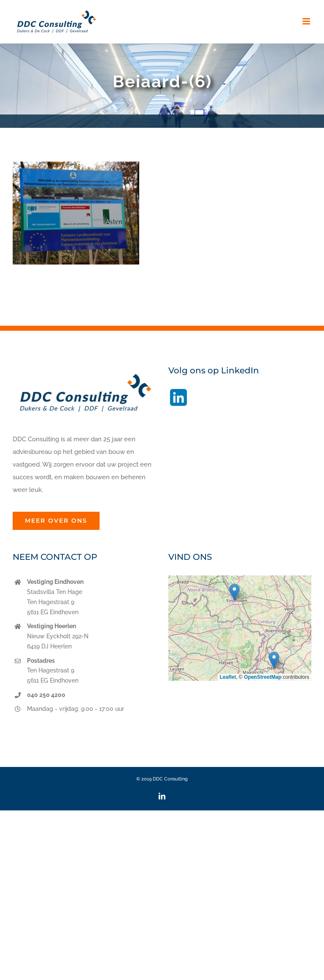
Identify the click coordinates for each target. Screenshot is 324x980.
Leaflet (228, 677)
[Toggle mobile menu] (307, 21)
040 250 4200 (46, 695)
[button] (234, 592)
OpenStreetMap (263, 677)
